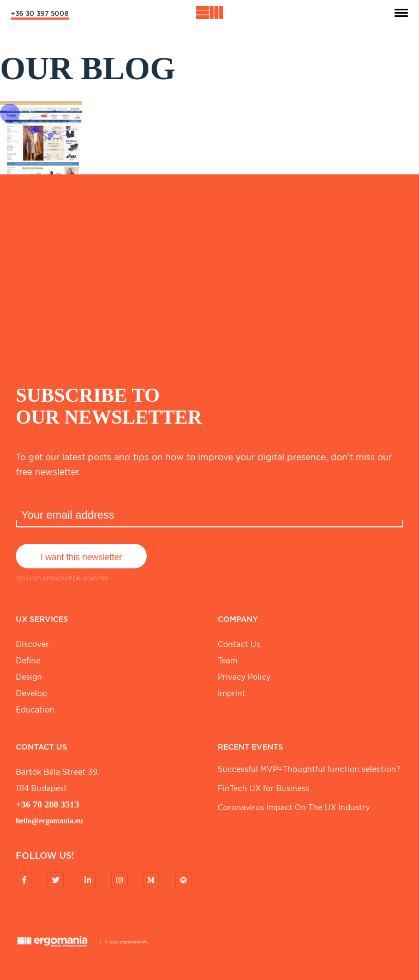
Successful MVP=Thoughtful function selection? (309, 769)
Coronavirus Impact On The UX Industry (294, 807)
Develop (31, 693)
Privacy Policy (244, 677)
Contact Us (239, 644)
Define (28, 661)
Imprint (232, 693)
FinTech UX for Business (264, 788)
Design (29, 677)
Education (35, 710)
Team (228, 661)
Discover (32, 644)
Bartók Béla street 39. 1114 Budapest (58, 780)
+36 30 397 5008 (40, 13)
